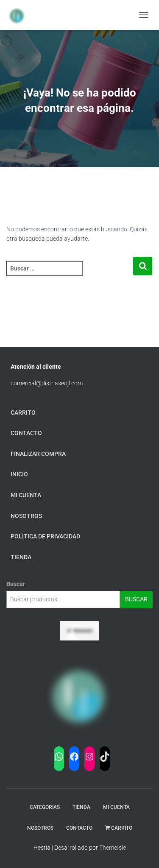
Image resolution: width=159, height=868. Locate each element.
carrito (23, 413)
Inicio (19, 474)
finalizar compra (38, 454)
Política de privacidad (45, 536)
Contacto (26, 433)
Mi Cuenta (116, 807)
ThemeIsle (113, 848)
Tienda (81, 807)
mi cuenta (26, 495)
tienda (21, 557)
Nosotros (26, 516)
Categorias (45, 807)
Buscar (16, 584)
